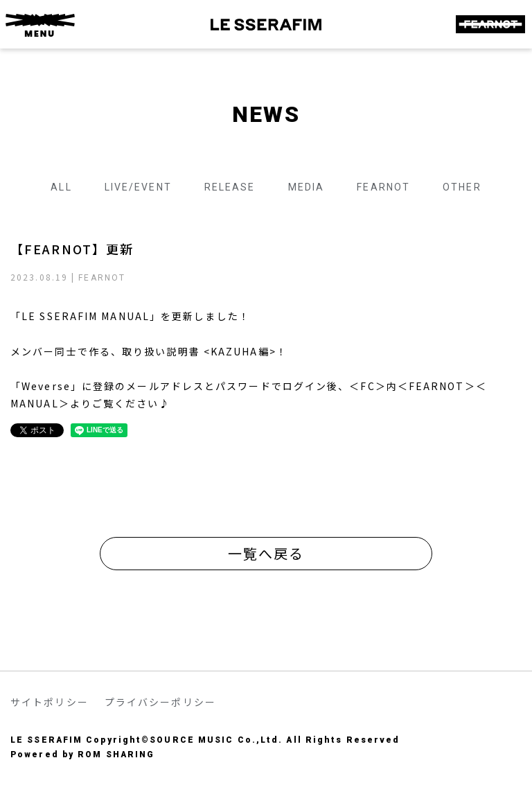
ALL (61, 187)
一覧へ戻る (266, 553)
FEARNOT (383, 187)
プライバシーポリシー (160, 702)
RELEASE (230, 187)
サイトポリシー (50, 702)
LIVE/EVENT (138, 187)
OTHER (462, 187)
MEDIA (307, 187)
